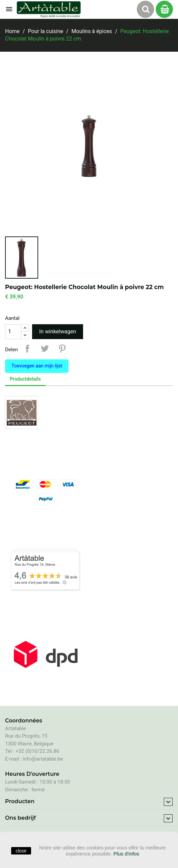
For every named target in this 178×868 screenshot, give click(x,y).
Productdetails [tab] (25, 379)
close (21, 851)
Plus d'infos (126, 854)
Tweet (45, 349)
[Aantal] (13, 332)
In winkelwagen (58, 331)
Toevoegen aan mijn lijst (37, 366)
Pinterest (62, 349)
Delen (27, 349)
